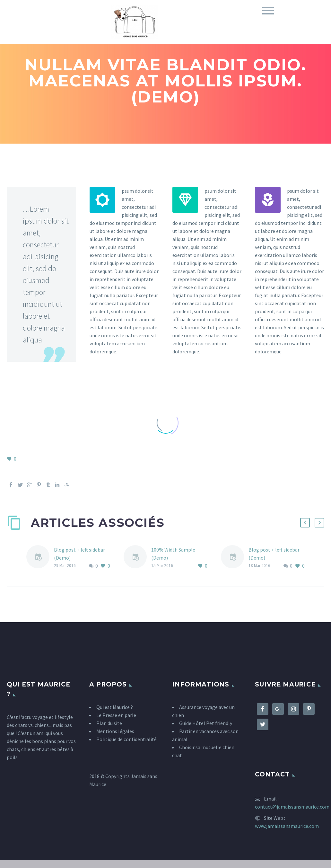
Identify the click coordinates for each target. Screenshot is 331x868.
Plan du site (109, 723)
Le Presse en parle (116, 715)
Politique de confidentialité (126, 739)
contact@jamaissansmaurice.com (292, 807)
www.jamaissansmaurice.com (287, 826)
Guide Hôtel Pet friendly (206, 723)
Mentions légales (115, 731)
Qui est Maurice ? (115, 707)
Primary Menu (268, 11)
